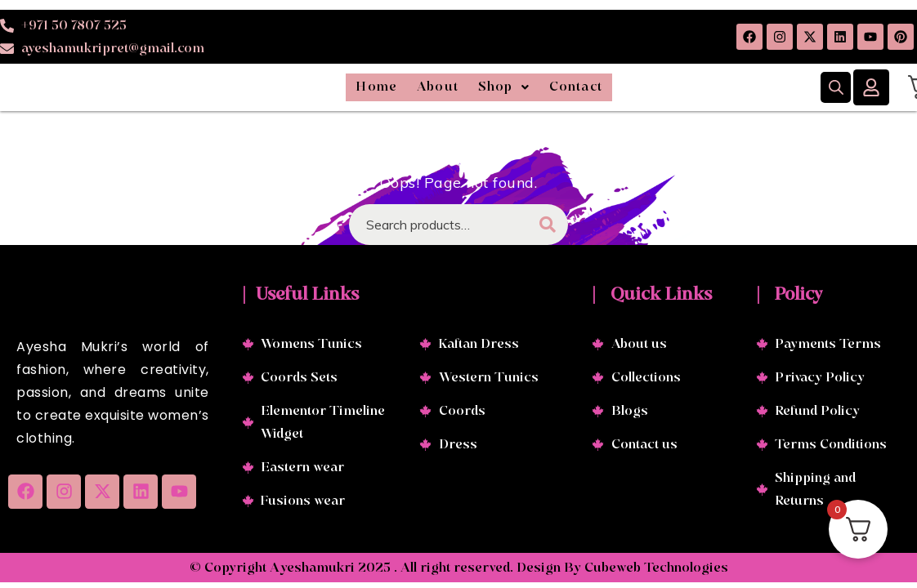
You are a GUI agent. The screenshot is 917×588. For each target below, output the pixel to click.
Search (548, 226)
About (420, 88)
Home (324, 88)
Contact (626, 88)
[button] (519, 88)
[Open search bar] (836, 88)
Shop (519, 88)
